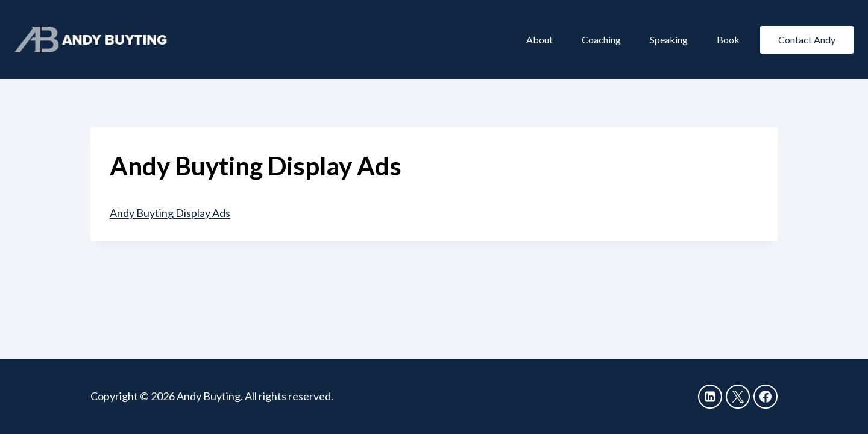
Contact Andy (807, 39)
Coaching (601, 39)
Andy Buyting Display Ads (170, 213)
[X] (738, 397)
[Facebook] (766, 397)
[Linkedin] (710, 397)
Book (728, 39)
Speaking (669, 39)
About (539, 39)
